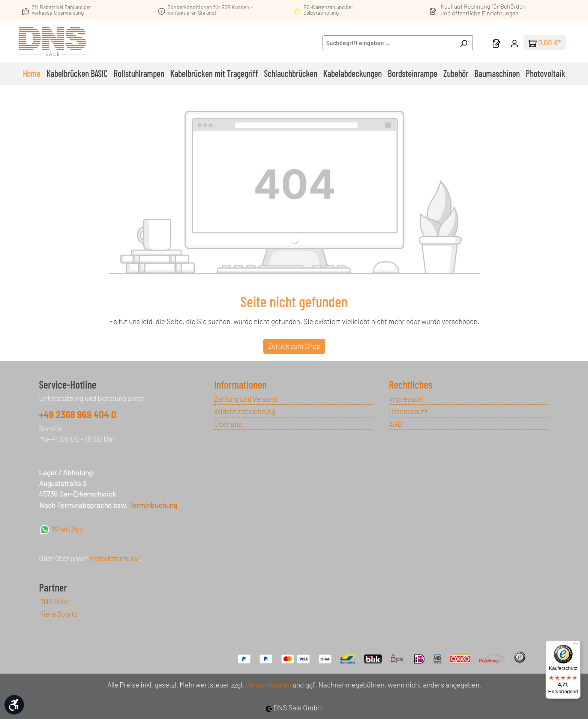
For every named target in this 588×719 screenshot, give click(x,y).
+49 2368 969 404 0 (78, 415)
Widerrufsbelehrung (245, 411)
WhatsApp (61, 529)
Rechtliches (411, 385)
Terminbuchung (153, 505)
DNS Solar (54, 601)
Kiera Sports (58, 614)
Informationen (240, 385)
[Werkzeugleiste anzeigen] (14, 705)
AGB (395, 424)
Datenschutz (408, 411)
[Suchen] (464, 43)
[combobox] (389, 43)
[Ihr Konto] (514, 43)
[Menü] (576, 645)
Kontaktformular (114, 558)
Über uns (228, 424)
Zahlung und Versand (246, 399)
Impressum (406, 399)
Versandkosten (268, 685)
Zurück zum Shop (294, 346)
